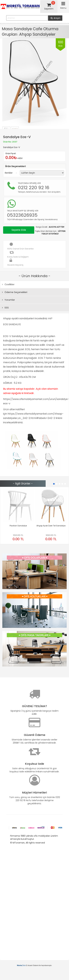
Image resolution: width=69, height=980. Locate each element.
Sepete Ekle (19, 230)
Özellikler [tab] (8, 284)
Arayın (55, 18)
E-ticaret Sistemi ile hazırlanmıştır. (34, 965)
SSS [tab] (5, 308)
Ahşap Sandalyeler (37, 34)
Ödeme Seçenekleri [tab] (15, 292)
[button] (54, 484)
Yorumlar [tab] (8, 300)
